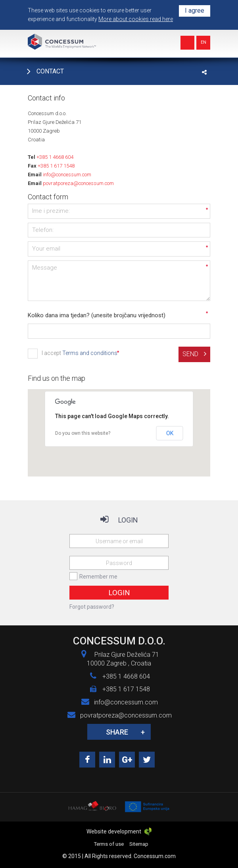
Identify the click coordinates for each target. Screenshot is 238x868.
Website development (119, 831)
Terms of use (109, 844)
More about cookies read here (136, 19)
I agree (195, 11)
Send (194, 354)
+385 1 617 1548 (56, 166)
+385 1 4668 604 (55, 157)
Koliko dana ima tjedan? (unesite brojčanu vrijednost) (97, 315)
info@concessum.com (67, 175)
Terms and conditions (90, 353)
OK (170, 433)
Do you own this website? (83, 433)
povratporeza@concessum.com (78, 183)
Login (119, 593)
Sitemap (139, 844)
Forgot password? (92, 607)
